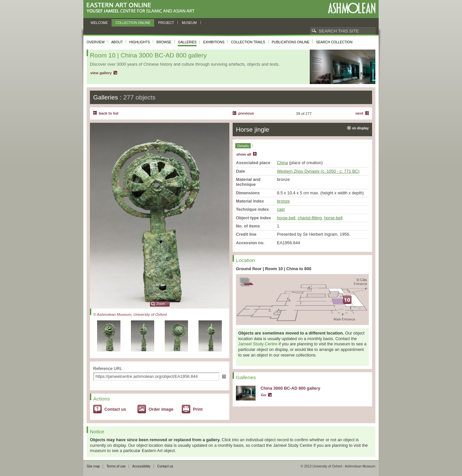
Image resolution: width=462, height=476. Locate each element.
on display (360, 128)
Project (166, 23)
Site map (93, 466)
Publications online (291, 42)
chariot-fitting (310, 218)
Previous (246, 113)
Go (263, 395)
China (282, 163)
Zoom (161, 304)
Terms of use (116, 466)
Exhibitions (214, 42)
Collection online (133, 23)
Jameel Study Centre (258, 344)
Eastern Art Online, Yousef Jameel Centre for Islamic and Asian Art (142, 8)
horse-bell (286, 218)
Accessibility (141, 466)
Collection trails (248, 42)
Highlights (140, 42)
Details (243, 146)
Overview (96, 42)
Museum (189, 23)
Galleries (187, 42)
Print (198, 409)
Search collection (334, 42)
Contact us (115, 409)
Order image (161, 409)
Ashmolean (352, 8)
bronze (283, 201)
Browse (164, 42)
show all (244, 154)
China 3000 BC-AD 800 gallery (290, 388)
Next (359, 113)
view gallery (101, 73)
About (117, 42)
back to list (109, 113)
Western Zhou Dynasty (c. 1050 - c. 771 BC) (318, 171)
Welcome (99, 23)
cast (281, 209)
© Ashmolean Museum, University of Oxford (130, 314)
